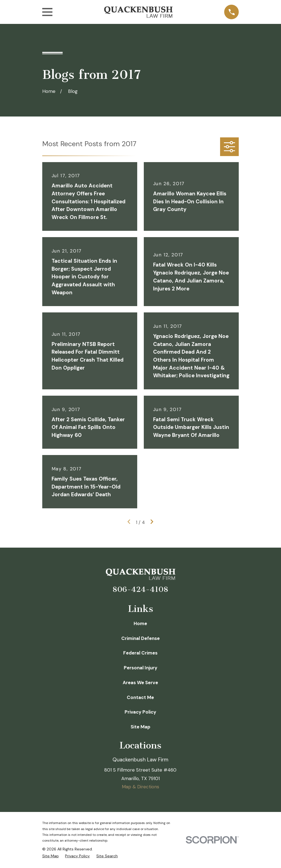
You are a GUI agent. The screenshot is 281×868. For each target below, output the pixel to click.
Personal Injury (140, 668)
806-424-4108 (140, 589)
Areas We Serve (140, 683)
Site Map (140, 727)
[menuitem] (50, 856)
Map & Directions (140, 787)
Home (140, 623)
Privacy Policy (140, 712)
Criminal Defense (140, 638)
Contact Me (140, 697)
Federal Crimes (140, 653)
